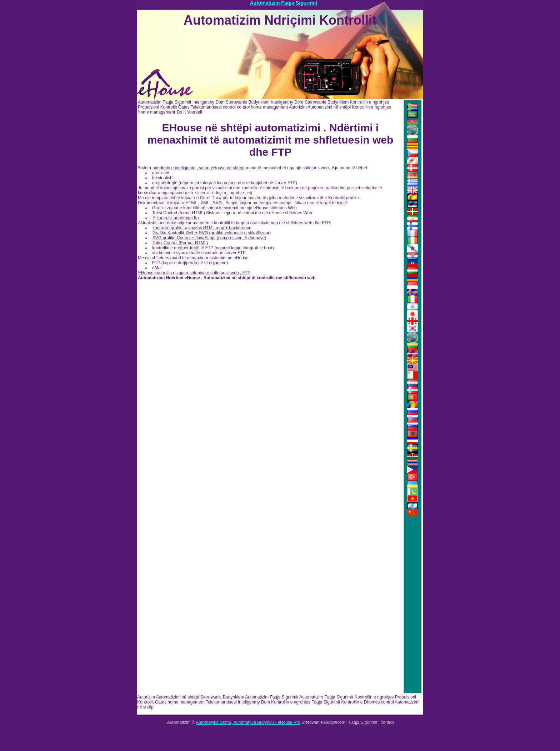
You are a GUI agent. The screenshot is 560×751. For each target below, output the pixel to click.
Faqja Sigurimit (339, 697)
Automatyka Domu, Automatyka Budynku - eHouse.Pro (248, 722)
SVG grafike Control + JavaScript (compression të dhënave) (209, 238)
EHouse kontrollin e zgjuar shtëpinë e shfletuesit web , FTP (194, 273)
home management (157, 112)
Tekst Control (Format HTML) (180, 243)
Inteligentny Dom (287, 102)
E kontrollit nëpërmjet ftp (176, 218)
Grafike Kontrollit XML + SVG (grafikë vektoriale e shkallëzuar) (212, 233)
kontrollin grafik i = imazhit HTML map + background (202, 228)
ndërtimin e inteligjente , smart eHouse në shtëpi (199, 168)
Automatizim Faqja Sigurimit (283, 3)
